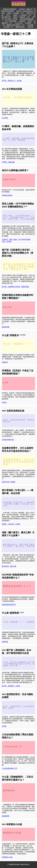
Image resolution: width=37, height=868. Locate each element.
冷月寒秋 (5, 118)
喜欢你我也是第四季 (27, 19)
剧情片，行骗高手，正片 (22, 17)
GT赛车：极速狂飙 (8, 162)
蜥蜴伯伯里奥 (20, 27)
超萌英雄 (5, 642)
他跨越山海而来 (7, 195)
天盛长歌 (30, 27)
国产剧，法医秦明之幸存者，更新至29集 (15, 287)
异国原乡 (5, 362)
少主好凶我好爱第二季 (9, 768)
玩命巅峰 (30, 25)
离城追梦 (22, 21)
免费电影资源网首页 (10, 9)
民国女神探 (6, 327)
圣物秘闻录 (6, 816)
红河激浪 (28, 23)
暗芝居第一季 (8, 27)
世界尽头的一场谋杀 (9, 482)
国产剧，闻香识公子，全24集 (12, 81)
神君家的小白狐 (7, 857)
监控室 (4, 726)
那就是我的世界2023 (9, 605)
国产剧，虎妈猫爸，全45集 (11, 686)
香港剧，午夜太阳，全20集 (11, 524)
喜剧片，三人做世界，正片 (22, 15)
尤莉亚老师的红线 (8, 440)
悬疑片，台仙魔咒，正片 (16, 13)
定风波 (4, 402)
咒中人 (8, 15)
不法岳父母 (19, 23)
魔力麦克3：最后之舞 (9, 566)
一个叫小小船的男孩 (10, 21)
